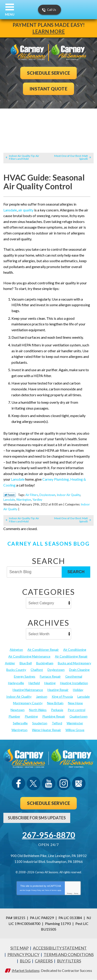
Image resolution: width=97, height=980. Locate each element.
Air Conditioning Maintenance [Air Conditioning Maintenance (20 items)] (29, 656)
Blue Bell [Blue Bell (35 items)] (26, 663)
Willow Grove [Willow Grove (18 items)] (75, 730)
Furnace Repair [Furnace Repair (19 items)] (50, 676)
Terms (76, 893)
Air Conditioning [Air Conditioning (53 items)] (75, 650)
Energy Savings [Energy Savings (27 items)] (25, 676)
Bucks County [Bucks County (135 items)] (16, 670)
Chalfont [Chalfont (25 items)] (37, 670)
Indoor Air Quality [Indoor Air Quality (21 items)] (19, 696)
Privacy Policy (36, 890)
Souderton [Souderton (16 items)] (40, 723)
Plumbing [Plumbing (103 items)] (31, 716)
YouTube (49, 783)
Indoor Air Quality (69, 495)
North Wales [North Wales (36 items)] (38, 710)
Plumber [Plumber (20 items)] (14, 716)
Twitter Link (10, 495)
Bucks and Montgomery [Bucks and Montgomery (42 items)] (74, 663)
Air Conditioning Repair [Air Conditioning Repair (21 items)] (71, 656)
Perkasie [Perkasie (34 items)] (57, 710)
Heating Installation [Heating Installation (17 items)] (74, 683)
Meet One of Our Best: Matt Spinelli (71, 157)
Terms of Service (51, 890)
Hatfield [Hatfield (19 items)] (34, 683)
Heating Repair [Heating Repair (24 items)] (58, 690)
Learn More (49, 31)
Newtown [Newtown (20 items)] (18, 710)
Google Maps (79, 783)
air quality (26, 210)
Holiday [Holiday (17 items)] (78, 690)
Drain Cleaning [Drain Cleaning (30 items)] (79, 670)
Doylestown (47, 495)
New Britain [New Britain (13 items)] (55, 703)
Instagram (64, 783)
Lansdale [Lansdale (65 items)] (84, 696)
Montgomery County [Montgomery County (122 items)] (28, 703)
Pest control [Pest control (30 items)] (77, 710)
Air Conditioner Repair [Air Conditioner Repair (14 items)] (43, 650)
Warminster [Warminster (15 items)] (75, 723)
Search (76, 572)
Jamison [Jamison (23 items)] (42, 696)
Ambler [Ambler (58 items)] (10, 663)
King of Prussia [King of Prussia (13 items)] (62, 696)
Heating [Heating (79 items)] (50, 683)
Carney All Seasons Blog (48, 544)
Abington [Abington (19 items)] (16, 650)
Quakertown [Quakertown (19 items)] (79, 716)
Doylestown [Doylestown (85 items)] (56, 670)
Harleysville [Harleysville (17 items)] (16, 683)
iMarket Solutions (26, 970)
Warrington (24, 500)
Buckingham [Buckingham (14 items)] (45, 663)
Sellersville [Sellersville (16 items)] (20, 723)
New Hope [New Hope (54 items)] (75, 703)
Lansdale (10, 210)
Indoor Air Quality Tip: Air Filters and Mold (24, 157)
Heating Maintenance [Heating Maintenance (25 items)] (28, 690)
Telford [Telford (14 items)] (57, 723)
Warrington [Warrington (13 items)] (19, 730)
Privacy (69, 893)
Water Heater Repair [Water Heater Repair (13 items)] (46, 730)
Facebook (18, 783)
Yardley (37, 500)
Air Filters (32, 495)
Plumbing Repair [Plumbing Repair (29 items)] (54, 716)
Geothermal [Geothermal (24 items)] (74, 676)
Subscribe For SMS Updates (37, 818)
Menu (10, 14)
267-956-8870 (49, 835)
